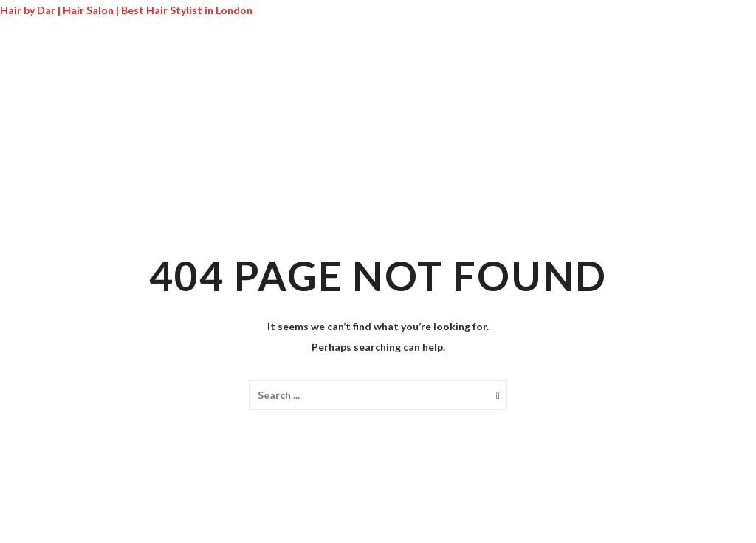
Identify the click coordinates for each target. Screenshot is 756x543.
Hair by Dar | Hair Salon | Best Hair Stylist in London (126, 10)
